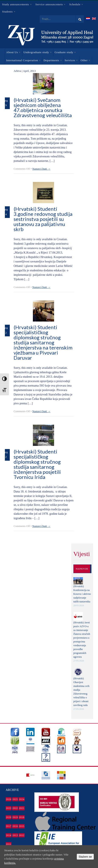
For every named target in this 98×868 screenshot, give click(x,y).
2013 (15, 835)
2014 (9, 835)
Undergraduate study (37, 53)
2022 (15, 808)
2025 (15, 799)
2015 (22, 826)
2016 (15, 826)
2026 (9, 799)
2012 (22, 835)
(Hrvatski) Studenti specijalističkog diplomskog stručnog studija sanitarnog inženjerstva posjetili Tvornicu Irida (37, 464)
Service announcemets (50, 5)
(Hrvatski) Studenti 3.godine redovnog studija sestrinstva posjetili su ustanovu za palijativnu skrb (43, 219)
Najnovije (82, 569)
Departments (52, 61)
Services (71, 61)
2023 (9, 808)
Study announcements (16, 5)
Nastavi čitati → (41, 169)
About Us (13, 53)
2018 (22, 817)
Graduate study (65, 53)
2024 (22, 799)
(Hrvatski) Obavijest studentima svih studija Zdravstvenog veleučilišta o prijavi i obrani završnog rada (81, 692)
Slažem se (85, 857)
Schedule (75, 5)
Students (8, 12)
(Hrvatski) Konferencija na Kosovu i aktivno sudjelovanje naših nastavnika (82, 594)
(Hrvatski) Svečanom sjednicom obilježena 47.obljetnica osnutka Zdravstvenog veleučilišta (43, 107)
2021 (22, 808)
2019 (15, 817)
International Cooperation (23, 61)
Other (85, 61)
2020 (9, 817)
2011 (9, 844)
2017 (9, 826)
